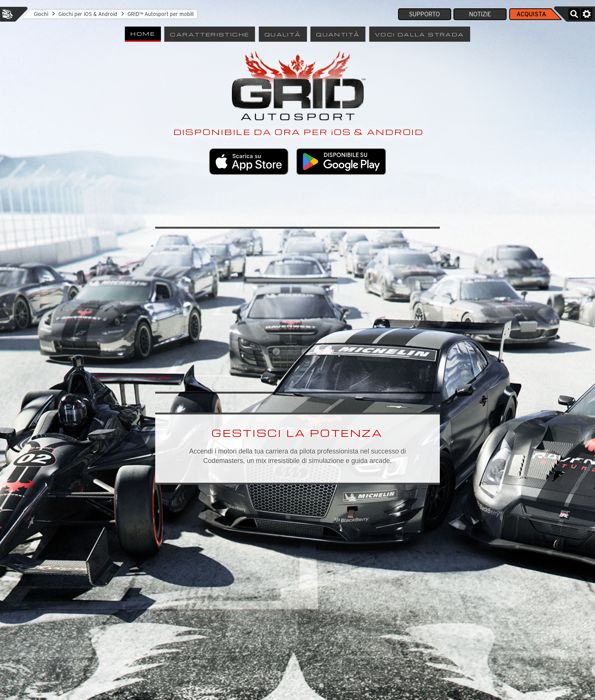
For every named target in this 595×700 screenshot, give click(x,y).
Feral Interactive (8, 14)
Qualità (283, 34)
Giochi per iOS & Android (88, 14)
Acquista (531, 14)
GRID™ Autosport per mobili (161, 14)
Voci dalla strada (420, 34)
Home (143, 33)
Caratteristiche (210, 34)
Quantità (338, 34)
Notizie (480, 14)
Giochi (41, 14)
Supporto (424, 14)
